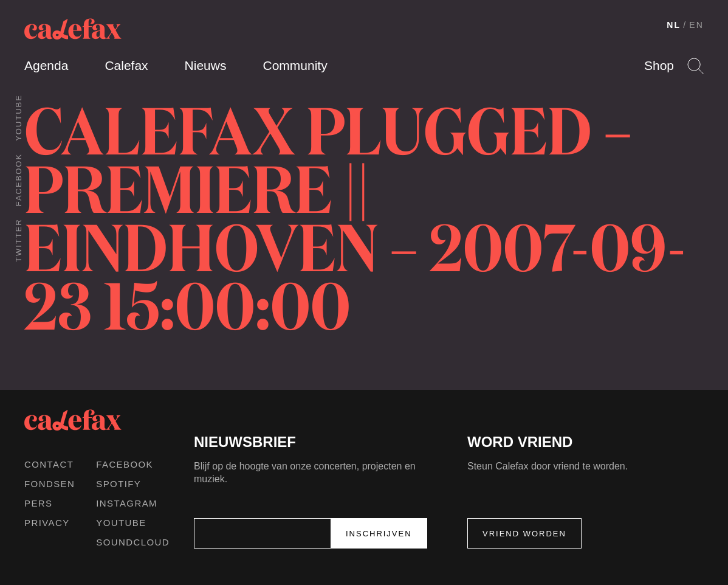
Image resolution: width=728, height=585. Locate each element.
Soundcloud (133, 542)
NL (674, 25)
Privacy (47, 523)
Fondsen (50, 484)
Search (695, 66)
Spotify (118, 484)
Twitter (19, 240)
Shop (659, 65)
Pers (39, 503)
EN (696, 25)
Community (295, 65)
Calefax (126, 65)
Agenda (46, 65)
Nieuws (206, 65)
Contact (49, 464)
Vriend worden (524, 534)
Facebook (19, 180)
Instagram (127, 503)
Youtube (19, 118)
